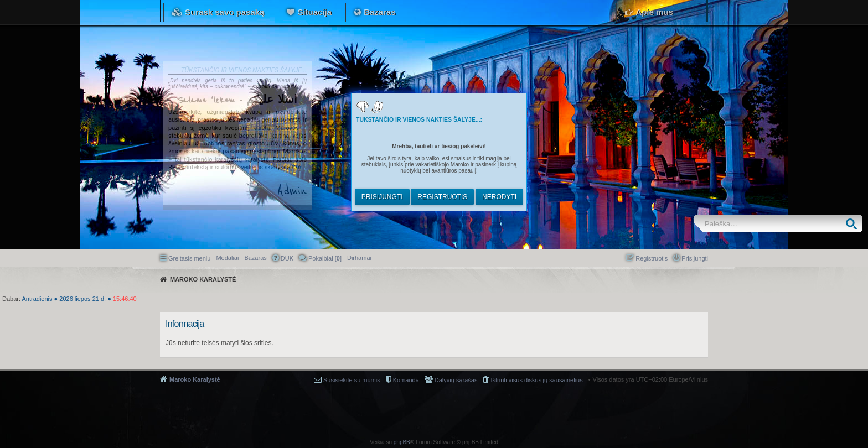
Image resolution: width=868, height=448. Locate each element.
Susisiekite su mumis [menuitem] (352, 380)
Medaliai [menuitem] (227, 258)
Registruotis (442, 197)
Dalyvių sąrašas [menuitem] (456, 380)
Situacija (314, 12)
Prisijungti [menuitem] (695, 258)
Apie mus (654, 12)
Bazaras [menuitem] (255, 258)
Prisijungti (382, 197)
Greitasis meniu (189, 258)
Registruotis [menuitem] (652, 258)
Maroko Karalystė (195, 379)
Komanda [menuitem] (406, 380)
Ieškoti (854, 224)
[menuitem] (359, 258)
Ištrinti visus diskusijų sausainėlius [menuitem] (536, 380)
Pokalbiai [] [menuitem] (325, 258)
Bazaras (380, 12)
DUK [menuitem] (287, 258)
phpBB (402, 442)
